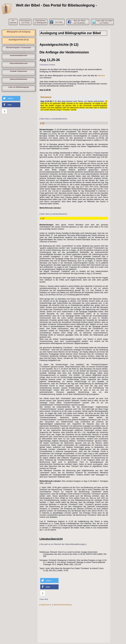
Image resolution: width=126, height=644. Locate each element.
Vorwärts (52, 65)
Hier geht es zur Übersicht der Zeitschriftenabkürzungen (63, 544)
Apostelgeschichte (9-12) (18, 40)
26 (106, 101)
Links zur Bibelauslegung (19, 87)
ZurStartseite (13, 22)
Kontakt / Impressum (19, 71)
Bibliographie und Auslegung (19, 32)
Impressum (45, 605)
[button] (11, 98)
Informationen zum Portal (25, 22)
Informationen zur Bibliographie (40, 22)
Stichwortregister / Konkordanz (18, 48)
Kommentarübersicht (19, 56)
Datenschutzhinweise (18, 79)
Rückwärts (44, 65)
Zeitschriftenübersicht (18, 63)
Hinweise (101, 76)
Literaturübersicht (59, 119)
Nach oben (45, 119)
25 (53, 101)
